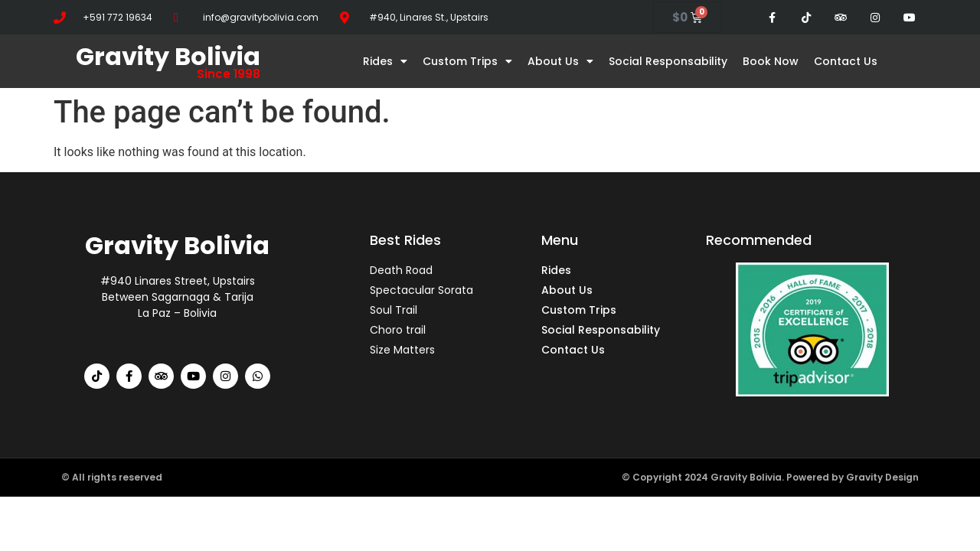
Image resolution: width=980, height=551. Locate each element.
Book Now (771, 61)
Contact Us (846, 61)
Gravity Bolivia (168, 56)
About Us (560, 61)
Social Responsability (668, 61)
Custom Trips (467, 61)
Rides (385, 61)
